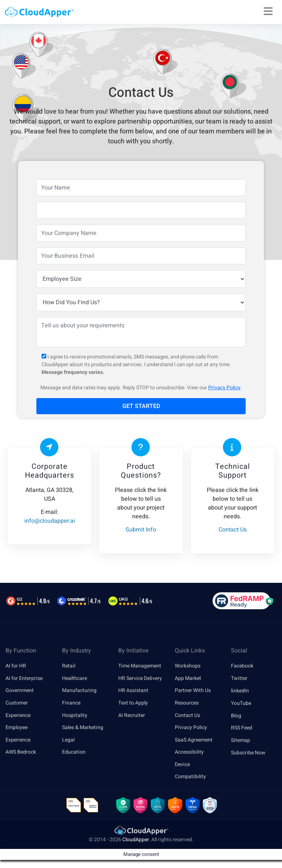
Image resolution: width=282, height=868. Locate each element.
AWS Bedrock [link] (21, 753)
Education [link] (74, 753)
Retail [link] (69, 666)
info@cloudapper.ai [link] (50, 521)
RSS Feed (242, 728)
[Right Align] (268, 12)
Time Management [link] (140, 666)
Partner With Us (193, 691)
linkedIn (240, 691)
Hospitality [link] (75, 716)
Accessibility (189, 753)
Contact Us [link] (233, 530)
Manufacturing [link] (79, 691)
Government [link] (20, 691)
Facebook (242, 666)
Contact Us (187, 716)
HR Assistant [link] (133, 691)
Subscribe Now (248, 753)
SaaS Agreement (194, 740)
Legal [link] (68, 740)
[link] (141, 832)
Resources (187, 703)
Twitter (239, 678)
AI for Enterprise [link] (24, 678)
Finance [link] (71, 703)
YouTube (241, 703)
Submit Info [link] (141, 530)
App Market (188, 678)
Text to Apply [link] (133, 703)
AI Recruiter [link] (132, 716)
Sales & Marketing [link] (83, 728)
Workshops (188, 666)
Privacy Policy (224, 388)
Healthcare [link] (75, 678)
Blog (236, 716)
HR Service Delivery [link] (140, 678)
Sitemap (241, 740)
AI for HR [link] (16, 666)
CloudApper (135, 841)
